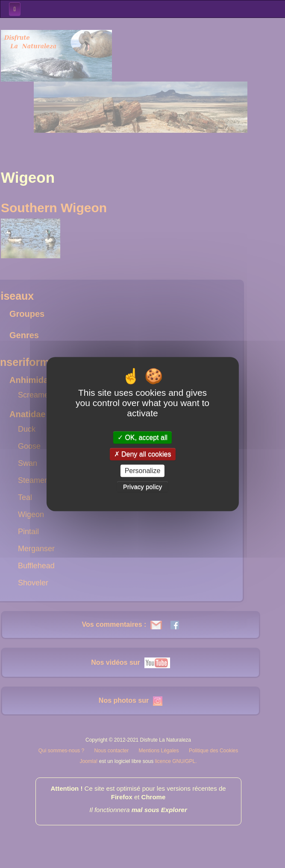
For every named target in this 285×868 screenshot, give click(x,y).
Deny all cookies (143, 454)
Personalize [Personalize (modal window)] (143, 471)
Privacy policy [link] (143, 487)
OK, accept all (142, 437)
